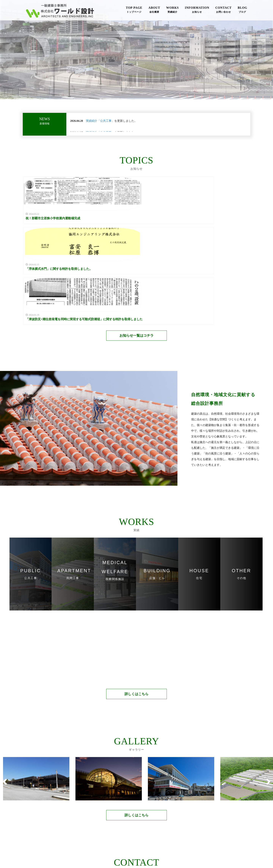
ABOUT (154, 10)
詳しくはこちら (136, 610)
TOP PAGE (134, 10)
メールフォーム (165, 811)
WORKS (173, 10)
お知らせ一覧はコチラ (136, 252)
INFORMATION (197, 10)
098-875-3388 (108, 811)
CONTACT (224, 10)
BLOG (242, 10)
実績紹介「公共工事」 (100, 121)
